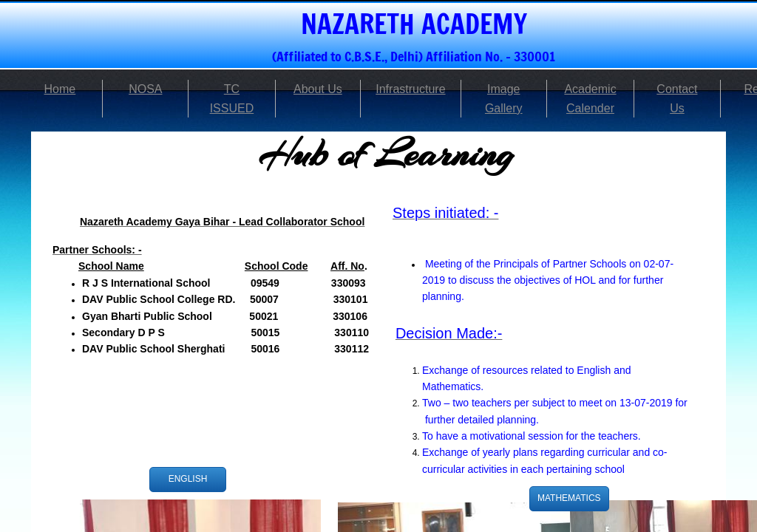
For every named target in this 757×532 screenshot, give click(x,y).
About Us (318, 89)
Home (60, 89)
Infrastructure (410, 89)
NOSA (145, 89)
